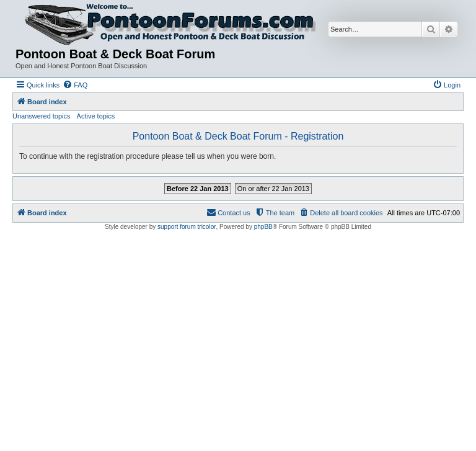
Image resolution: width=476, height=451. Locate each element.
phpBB (263, 227)
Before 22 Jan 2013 (198, 189)
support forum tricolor (187, 227)
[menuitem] (75, 85)
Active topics (96, 116)
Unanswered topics (42, 116)
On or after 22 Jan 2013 (273, 189)
